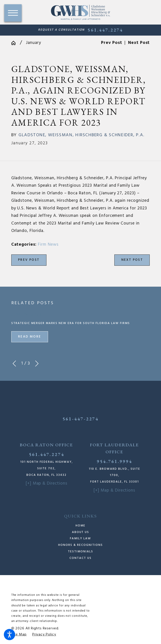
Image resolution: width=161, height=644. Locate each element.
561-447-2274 (81, 419)
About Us (81, 532)
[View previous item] (14, 364)
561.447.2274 (105, 30)
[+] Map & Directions (47, 483)
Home (80, 526)
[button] (9, 635)
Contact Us (80, 558)
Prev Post (29, 260)
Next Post (132, 260)
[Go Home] (16, 43)
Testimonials (80, 552)
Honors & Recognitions (80, 545)
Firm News (48, 245)
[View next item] (37, 364)
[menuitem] (81, 526)
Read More (30, 337)
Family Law (80, 539)
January (33, 43)
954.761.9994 (114, 461)
